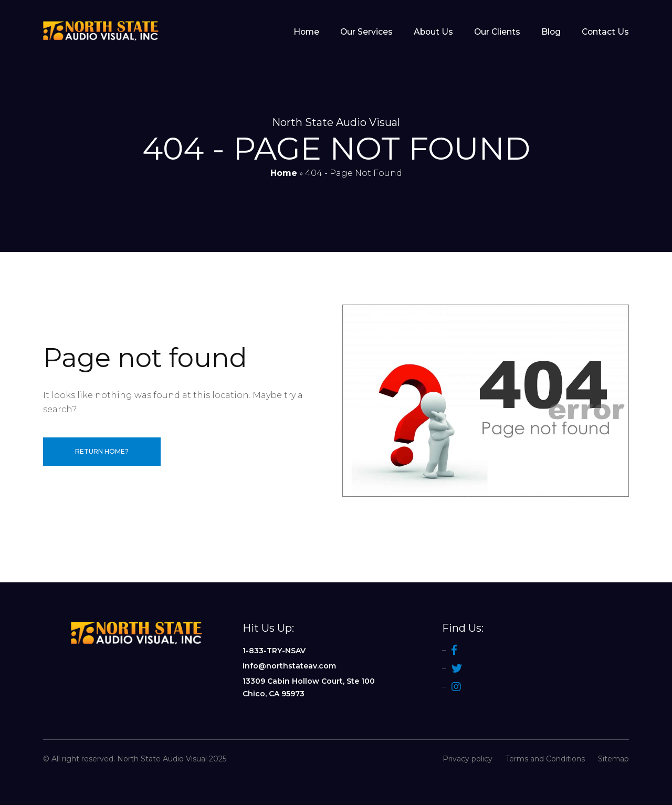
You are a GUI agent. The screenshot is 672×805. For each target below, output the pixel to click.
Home (306, 32)
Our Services (366, 32)
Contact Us (605, 32)
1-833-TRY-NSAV (274, 651)
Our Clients (497, 32)
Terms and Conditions (545, 759)
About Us (433, 32)
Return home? (102, 451)
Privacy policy (468, 759)
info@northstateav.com (289, 666)
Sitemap (613, 759)
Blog (551, 32)
